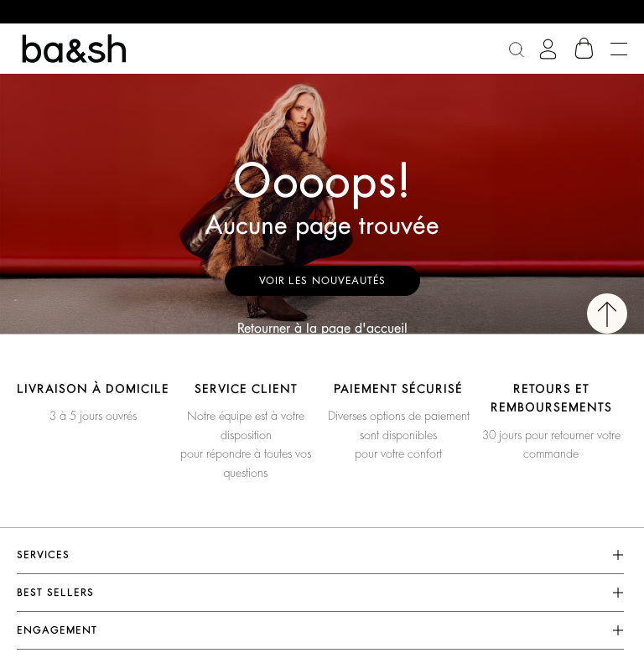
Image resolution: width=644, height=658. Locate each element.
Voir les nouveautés (322, 281)
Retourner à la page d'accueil (322, 329)
